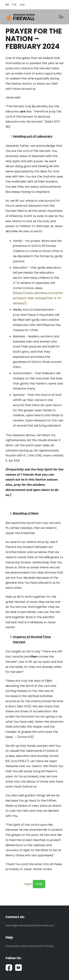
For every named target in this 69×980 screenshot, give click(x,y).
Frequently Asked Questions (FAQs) (30, 946)
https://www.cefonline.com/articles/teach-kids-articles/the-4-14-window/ (38, 298)
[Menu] (61, 17)
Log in (28, 884)
